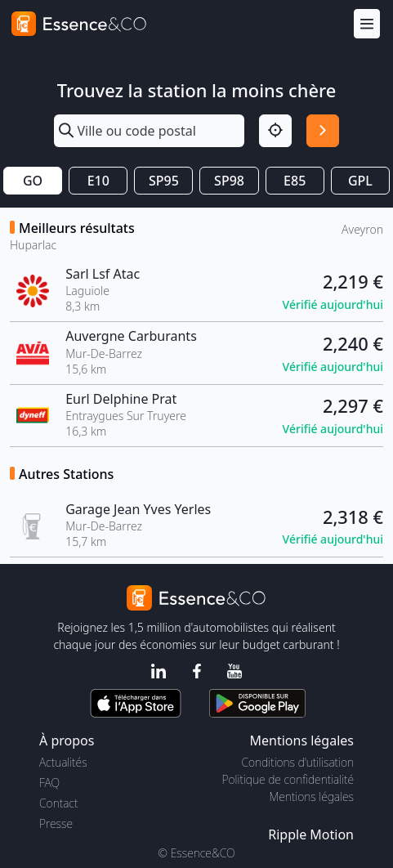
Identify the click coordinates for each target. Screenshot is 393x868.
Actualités (63, 762)
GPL (360, 181)
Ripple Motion (311, 834)
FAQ (49, 783)
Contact (58, 803)
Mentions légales (312, 796)
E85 (295, 181)
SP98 (229, 181)
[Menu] (367, 24)
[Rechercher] (323, 131)
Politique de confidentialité (288, 779)
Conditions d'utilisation (297, 762)
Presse (56, 823)
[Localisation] (275, 131)
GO (33, 181)
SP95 (164, 181)
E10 (98, 181)
